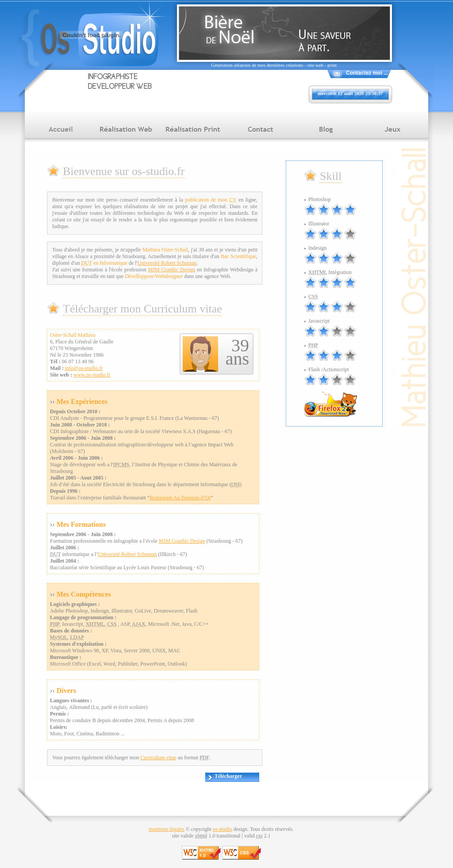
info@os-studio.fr (84, 368)
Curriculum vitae (158, 758)
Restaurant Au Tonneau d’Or (180, 498)
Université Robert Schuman (167, 263)
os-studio (223, 829)
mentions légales (166, 829)
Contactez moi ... (367, 73)
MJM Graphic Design (172, 270)
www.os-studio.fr (92, 375)
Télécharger (228, 776)
